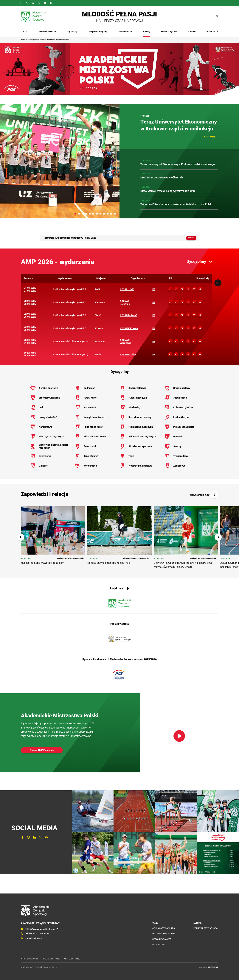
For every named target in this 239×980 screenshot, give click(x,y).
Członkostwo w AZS (47, 32)
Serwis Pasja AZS (169, 32)
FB (154, 289)
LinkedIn (33, 3)
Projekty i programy (98, 32)
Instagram (27, 3)
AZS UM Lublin (128, 355)
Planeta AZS (212, 32)
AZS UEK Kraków (129, 328)
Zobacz (191, 238)
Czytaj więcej (210, 136)
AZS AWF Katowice (125, 302)
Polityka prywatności (206, 928)
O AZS (24, 32)
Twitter (39, 3)
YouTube (45, 3)
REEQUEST (213, 967)
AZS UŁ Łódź (127, 289)
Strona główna (33, 40)
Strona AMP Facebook (42, 750)
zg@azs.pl (37, 938)
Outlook (51, 3)
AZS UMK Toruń (128, 315)
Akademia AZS (125, 32)
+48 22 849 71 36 (41, 934)
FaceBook (21, 3)
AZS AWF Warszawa (126, 341)
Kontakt (192, 32)
